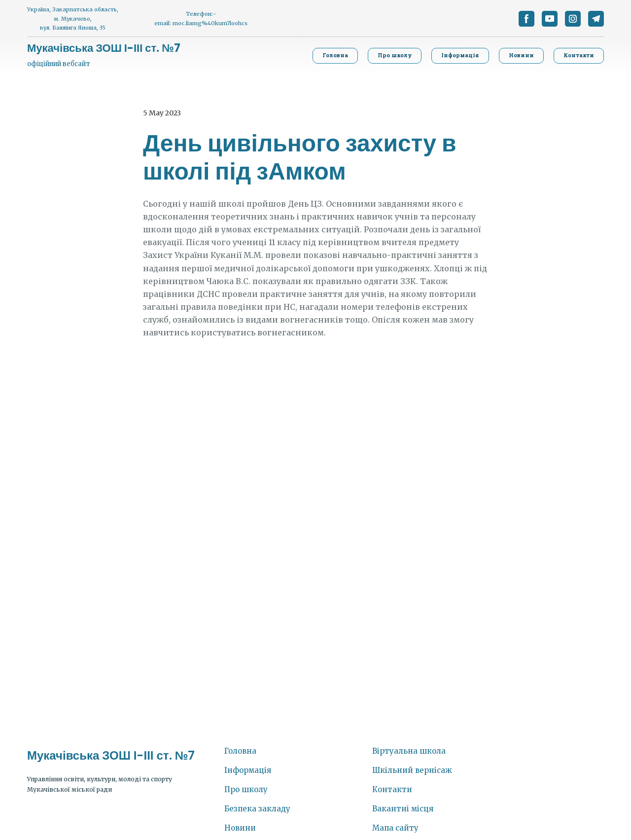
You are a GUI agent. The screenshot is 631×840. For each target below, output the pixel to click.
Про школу (246, 789)
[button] (526, 19)
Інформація (248, 770)
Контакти (392, 789)
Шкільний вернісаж (412, 770)
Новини (240, 828)
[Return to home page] (104, 48)
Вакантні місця (403, 809)
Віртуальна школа (409, 751)
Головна (240, 751)
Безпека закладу (257, 809)
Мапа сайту (395, 828)
